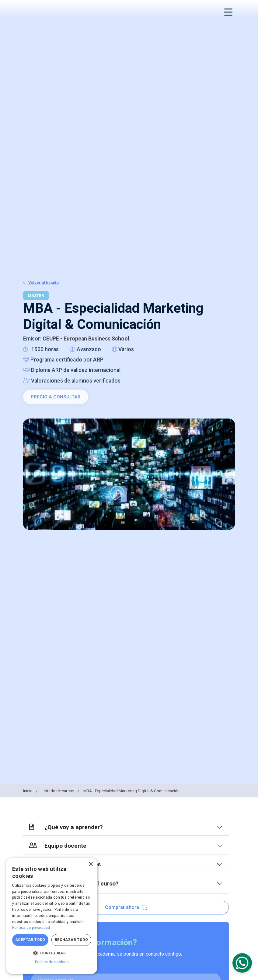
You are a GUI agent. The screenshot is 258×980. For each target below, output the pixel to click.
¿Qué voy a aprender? (66, 827)
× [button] (91, 864)
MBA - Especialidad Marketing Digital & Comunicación (131, 791)
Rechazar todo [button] (71, 940)
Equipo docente (58, 846)
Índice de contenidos (65, 864)
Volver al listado (41, 282)
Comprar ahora (126, 907)
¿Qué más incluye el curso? (74, 884)
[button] (52, 953)
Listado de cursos (61, 791)
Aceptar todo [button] (30, 940)
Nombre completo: (52, 967)
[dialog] (52, 916)
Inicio (31, 791)
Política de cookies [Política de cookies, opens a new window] (52, 962)
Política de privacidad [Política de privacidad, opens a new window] (31, 928)
